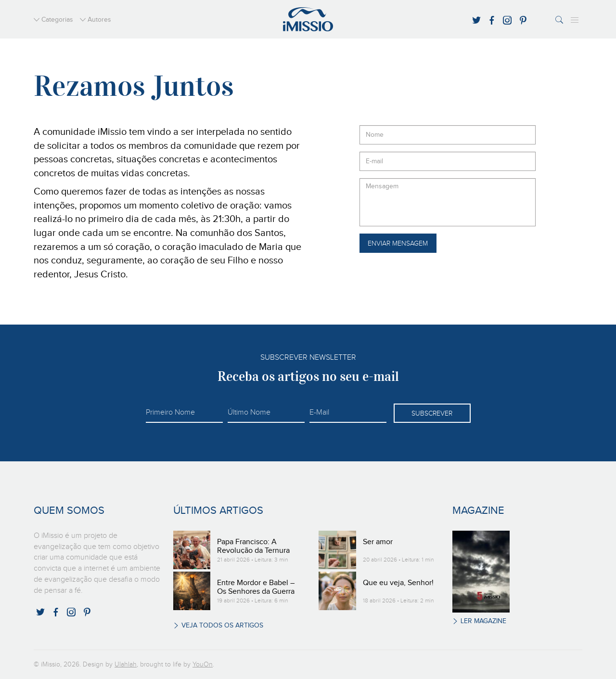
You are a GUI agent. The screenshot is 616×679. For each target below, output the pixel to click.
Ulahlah (126, 665)
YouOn (203, 665)
